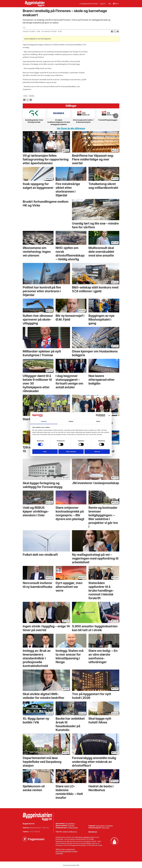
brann (32, 96)
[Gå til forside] (35, 4)
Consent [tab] (44, 421)
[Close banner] (109, 415)
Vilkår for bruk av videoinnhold (65, 849)
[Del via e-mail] (118, 31)
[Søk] (110, 4)
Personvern (59, 853)
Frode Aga (71, 826)
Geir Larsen (106, 828)
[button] (116, 116)
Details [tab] (71, 421)
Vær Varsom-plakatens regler (85, 837)
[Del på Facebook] (112, 31)
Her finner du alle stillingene (71, 128)
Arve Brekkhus (70, 824)
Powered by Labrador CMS (71, 865)
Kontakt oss (93, 832)
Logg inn (102, 4)
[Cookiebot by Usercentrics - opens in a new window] (97, 415)
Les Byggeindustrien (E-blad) (89, 4)
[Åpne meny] (116, 4)
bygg (25, 96)
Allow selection (71, 452)
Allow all (97, 452)
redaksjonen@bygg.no (70, 832)
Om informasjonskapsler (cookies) (67, 851)
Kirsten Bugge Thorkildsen (104, 826)
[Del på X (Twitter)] (115, 31)
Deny (45, 452)
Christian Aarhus (73, 828)
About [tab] (98, 421)
